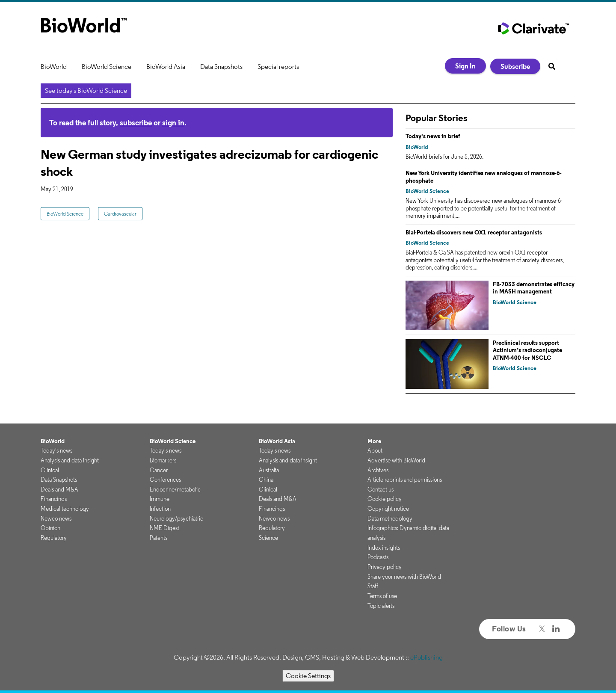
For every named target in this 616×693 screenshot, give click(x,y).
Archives (378, 470)
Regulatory (54, 538)
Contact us (381, 489)
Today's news (56, 450)
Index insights (384, 548)
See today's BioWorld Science (86, 90)
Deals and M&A (59, 489)
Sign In (465, 66)
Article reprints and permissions (405, 480)
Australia (269, 470)
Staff (373, 586)
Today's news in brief (433, 136)
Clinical (50, 470)
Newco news (56, 518)
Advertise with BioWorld (396, 460)
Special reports (278, 67)
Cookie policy (385, 499)
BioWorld (54, 67)
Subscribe (515, 66)
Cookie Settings (308, 676)
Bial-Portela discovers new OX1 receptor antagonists (474, 232)
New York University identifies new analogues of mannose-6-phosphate (484, 177)
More (374, 441)
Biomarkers (163, 460)
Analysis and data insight (70, 460)
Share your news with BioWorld (404, 577)
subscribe (136, 123)
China (266, 480)
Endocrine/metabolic (175, 489)
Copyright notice (388, 509)
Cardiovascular (120, 214)
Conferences (165, 480)
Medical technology (65, 509)
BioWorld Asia (166, 67)
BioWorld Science (107, 67)
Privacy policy (385, 567)
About (375, 450)
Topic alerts (381, 606)
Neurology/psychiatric (176, 518)
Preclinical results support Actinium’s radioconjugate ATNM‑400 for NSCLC (527, 350)
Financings (54, 499)
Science (268, 538)
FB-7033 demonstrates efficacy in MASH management (534, 288)
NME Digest (164, 528)
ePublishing (426, 657)
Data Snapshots (221, 67)
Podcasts (378, 557)
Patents (158, 538)
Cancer (159, 470)
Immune (160, 499)
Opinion (50, 528)
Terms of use (382, 596)
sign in (173, 123)
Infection (160, 509)
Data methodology (390, 518)
